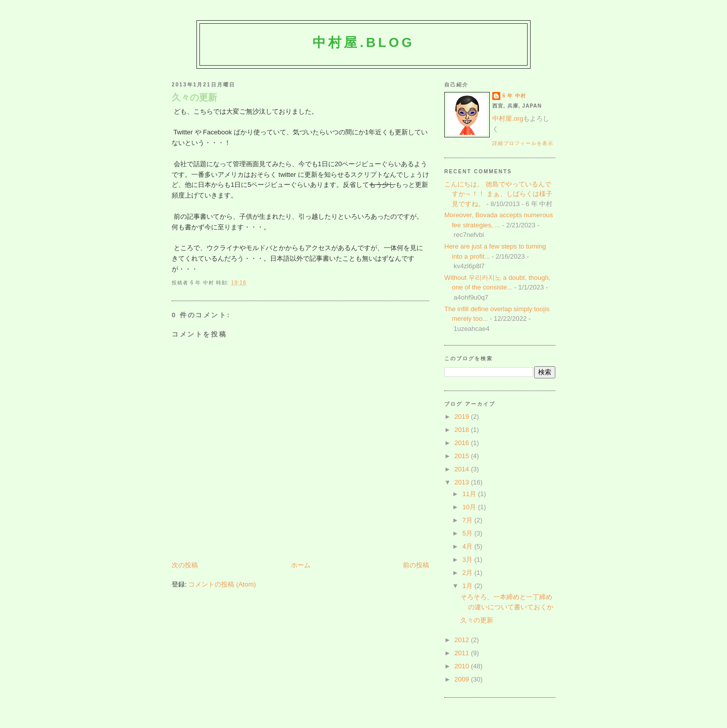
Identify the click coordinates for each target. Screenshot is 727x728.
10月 (470, 507)
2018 (463, 430)
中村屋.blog (363, 42)
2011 (463, 653)
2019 (463, 417)
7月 (469, 520)
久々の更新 (194, 98)
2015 (463, 456)
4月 (469, 546)
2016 (463, 443)
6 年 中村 (514, 96)
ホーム (301, 565)
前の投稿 (416, 565)
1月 (469, 586)
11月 (470, 494)
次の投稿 (185, 565)
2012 (463, 640)
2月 (469, 573)
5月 (469, 533)
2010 (463, 666)
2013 (463, 482)
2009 (463, 679)
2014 (463, 469)
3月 (469, 560)
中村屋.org (508, 118)
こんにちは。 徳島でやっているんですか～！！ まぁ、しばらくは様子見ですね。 (498, 194)
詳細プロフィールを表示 (523, 143)
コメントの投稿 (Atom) (222, 584)
